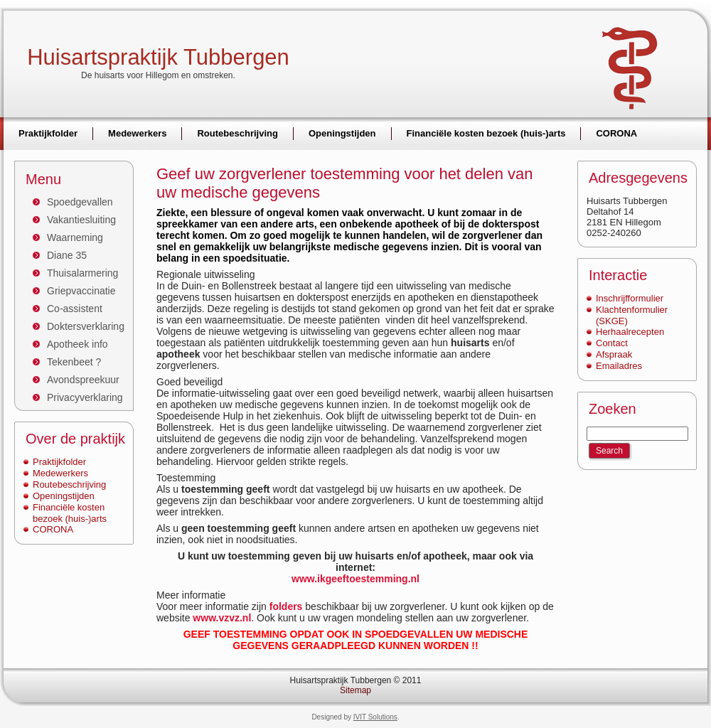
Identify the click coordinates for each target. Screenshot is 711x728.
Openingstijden (64, 496)
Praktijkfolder (59, 462)
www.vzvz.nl (222, 618)
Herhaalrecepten (630, 332)
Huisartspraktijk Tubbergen (158, 57)
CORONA (53, 529)
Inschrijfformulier (630, 298)
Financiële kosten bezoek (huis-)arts (70, 513)
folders (286, 606)
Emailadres (619, 366)
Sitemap (355, 690)
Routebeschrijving (69, 485)
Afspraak (614, 354)
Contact (612, 343)
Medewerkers (60, 473)
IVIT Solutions (375, 717)
